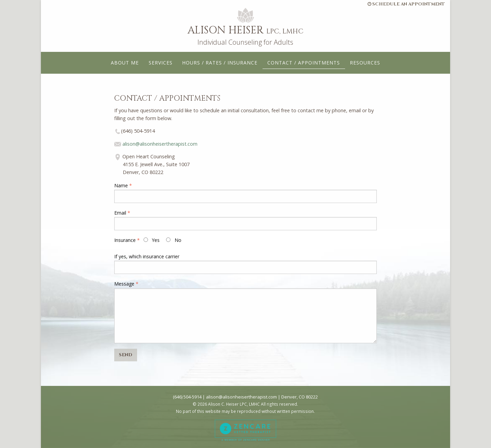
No (174, 240)
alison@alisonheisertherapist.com (160, 144)
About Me (125, 63)
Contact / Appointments (304, 63)
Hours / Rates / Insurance (220, 63)
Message (124, 284)
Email (120, 213)
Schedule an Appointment (406, 4)
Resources (365, 63)
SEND (126, 355)
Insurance (125, 240)
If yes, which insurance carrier (147, 256)
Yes (152, 240)
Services (161, 63)
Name (121, 185)
